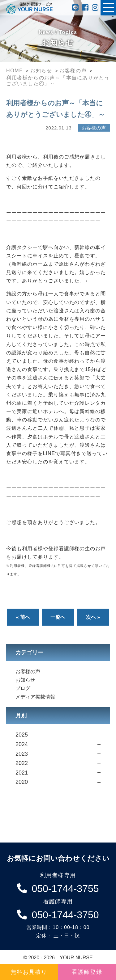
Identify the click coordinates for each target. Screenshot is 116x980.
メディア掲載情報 (35, 697)
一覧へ (58, 617)
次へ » (93, 617)
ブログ (23, 688)
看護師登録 (87, 972)
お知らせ (25, 680)
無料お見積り (29, 972)
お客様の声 (28, 672)
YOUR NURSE (76, 958)
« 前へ (23, 617)
